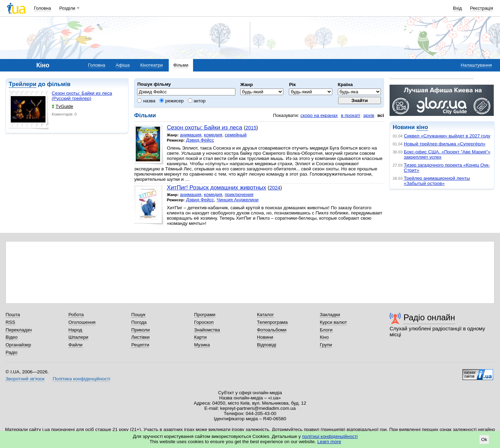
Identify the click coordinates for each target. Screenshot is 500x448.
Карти (200, 337)
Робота (76, 315)
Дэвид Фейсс (200, 140)
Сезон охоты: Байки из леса (204, 128)
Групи (326, 345)
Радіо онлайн (429, 317)
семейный (236, 135)
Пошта (13, 315)
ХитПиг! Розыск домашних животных (216, 188)
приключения (239, 195)
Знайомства (207, 330)
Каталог (265, 315)
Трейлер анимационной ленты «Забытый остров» (437, 181)
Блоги (326, 330)
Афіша (123, 65)
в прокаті (351, 115)
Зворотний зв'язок (25, 379)
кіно (422, 127)
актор (197, 101)
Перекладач (19, 330)
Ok (484, 439)
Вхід (458, 8)
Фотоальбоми (272, 330)
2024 (275, 188)
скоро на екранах (319, 115)
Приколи (140, 330)
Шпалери (78, 337)
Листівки (140, 337)
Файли (76, 345)
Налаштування (476, 65)
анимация (191, 135)
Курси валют (333, 322)
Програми (205, 315)
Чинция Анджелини (238, 200)
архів (369, 115)
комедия (213, 135)
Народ (75, 330)
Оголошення (82, 322)
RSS (10, 322)
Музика (202, 345)
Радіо (11, 352)
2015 (251, 128)
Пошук (138, 315)
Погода (139, 322)
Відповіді (267, 345)
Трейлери (23, 84)
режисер (172, 101)
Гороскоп (204, 322)
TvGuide (62, 106)
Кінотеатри (152, 65)
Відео (12, 337)
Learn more (329, 442)
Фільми (181, 65)
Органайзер (18, 345)
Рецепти (140, 345)
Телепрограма (272, 322)
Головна (43, 8)
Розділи (67, 8)
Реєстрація (482, 8)
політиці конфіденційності (330, 436)
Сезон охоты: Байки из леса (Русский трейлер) (82, 96)
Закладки (330, 315)
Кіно (324, 337)
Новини (265, 337)
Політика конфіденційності (81, 379)
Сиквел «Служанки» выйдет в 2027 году (447, 136)
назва (146, 101)
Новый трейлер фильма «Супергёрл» (445, 144)
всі (381, 115)
